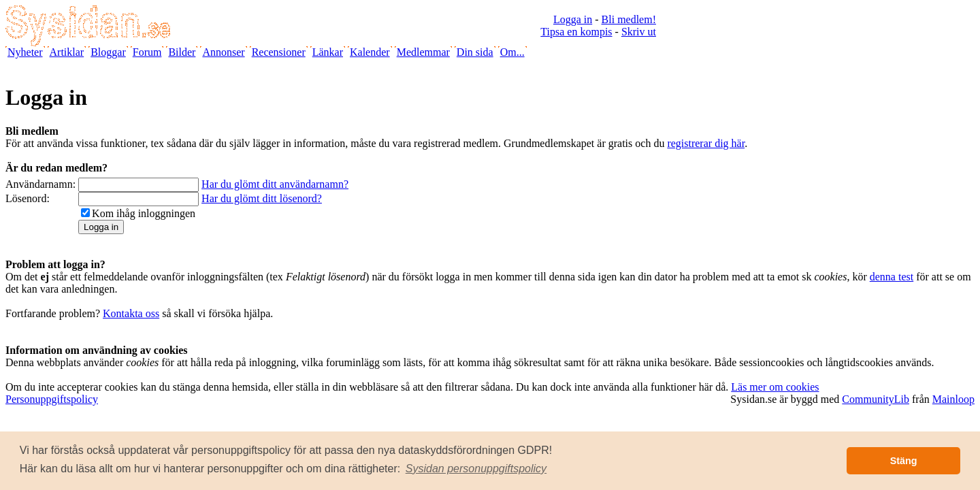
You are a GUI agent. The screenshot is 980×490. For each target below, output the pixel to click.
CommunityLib (876, 399)
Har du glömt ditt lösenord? (262, 198)
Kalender (370, 52)
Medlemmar (423, 52)
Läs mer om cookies (775, 387)
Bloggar (108, 52)
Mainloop (953, 399)
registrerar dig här (706, 143)
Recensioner (279, 52)
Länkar (328, 52)
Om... (512, 52)
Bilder (182, 52)
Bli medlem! (629, 19)
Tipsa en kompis (576, 32)
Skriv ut (639, 32)
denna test (892, 277)
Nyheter (25, 52)
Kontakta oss (131, 313)
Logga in (573, 19)
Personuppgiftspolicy (52, 399)
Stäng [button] (904, 461)
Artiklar (67, 52)
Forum (147, 52)
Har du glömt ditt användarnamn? (275, 184)
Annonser (223, 52)
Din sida (475, 52)
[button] (476, 469)
